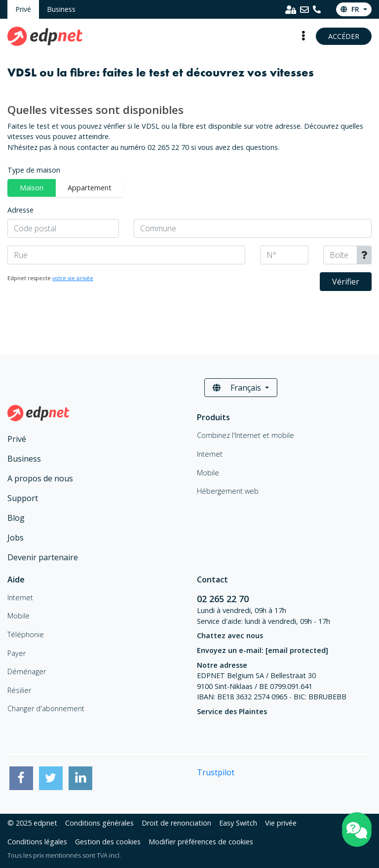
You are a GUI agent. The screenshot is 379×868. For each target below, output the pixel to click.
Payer (17, 653)
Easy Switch (238, 823)
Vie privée (281, 823)
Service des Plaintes (232, 711)
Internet (20, 597)
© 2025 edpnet (32, 823)
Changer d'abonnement (46, 708)
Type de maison (34, 170)
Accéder (344, 36)
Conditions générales (99, 823)
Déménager (27, 671)
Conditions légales (37, 842)
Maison (32, 187)
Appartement (90, 187)
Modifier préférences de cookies (201, 842)
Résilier (19, 690)
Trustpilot (216, 772)
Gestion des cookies (108, 842)
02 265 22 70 (224, 599)
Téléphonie (26, 634)
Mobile (19, 616)
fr (351, 9)
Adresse (20, 210)
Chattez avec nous (230, 635)
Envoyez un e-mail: (263, 650)
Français (238, 388)
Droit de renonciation (176, 823)
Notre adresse (222, 665)
